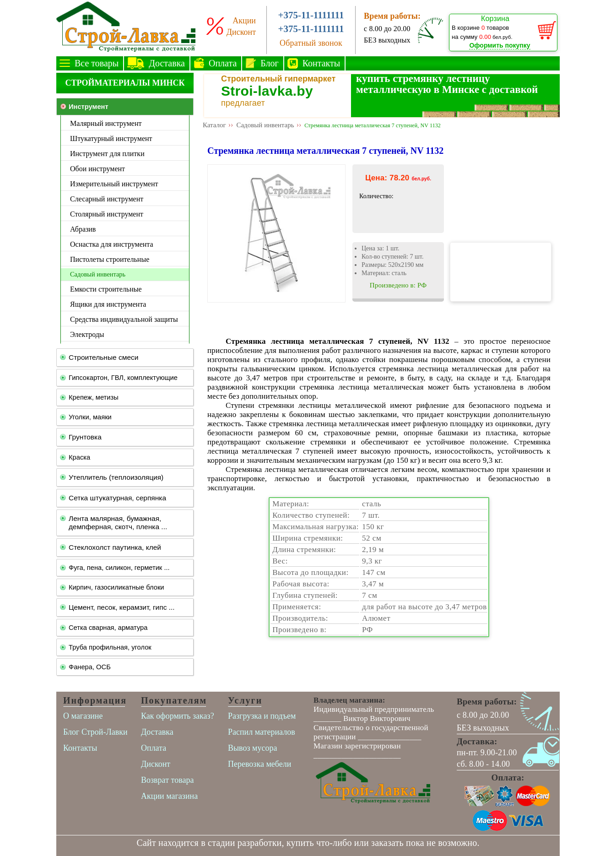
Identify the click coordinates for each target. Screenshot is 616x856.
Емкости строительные (106, 289)
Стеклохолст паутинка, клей (115, 547)
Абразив (83, 229)
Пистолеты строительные (110, 259)
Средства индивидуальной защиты (124, 319)
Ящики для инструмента (108, 304)
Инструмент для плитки (107, 154)
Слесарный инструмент (107, 199)
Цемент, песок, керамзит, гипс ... (122, 607)
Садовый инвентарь (98, 274)
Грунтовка (85, 437)
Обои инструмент (97, 169)
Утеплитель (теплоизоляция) (116, 477)
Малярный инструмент (106, 123)
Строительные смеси (103, 357)
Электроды (87, 334)
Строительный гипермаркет (278, 79)
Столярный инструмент (107, 214)
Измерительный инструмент (114, 184)
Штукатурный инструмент (111, 138)
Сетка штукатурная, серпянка (117, 498)
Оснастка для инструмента (112, 244)
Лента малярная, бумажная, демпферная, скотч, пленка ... (118, 523)
